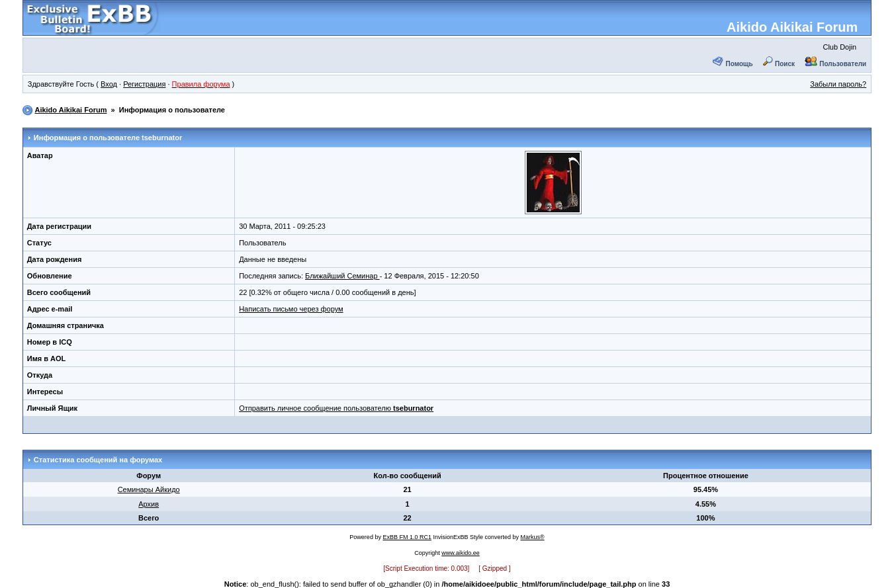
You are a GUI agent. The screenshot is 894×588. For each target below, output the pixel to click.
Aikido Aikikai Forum (792, 27)
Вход (109, 84)
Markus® (533, 537)
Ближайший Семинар (342, 276)
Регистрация (144, 84)
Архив (149, 504)
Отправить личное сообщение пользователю (336, 408)
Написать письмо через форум (291, 309)
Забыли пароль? (838, 84)
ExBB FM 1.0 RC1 (407, 537)
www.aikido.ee (461, 553)
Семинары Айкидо (149, 489)
